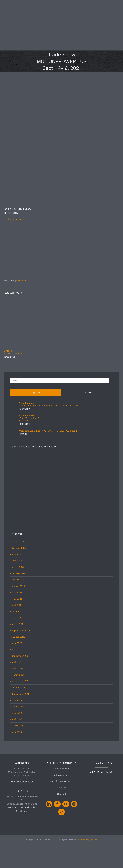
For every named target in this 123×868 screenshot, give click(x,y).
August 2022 (18, 568)
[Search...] (59, 381)
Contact (62, 725)
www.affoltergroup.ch (22, 713)
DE (97, 694)
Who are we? (62, 700)
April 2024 (17, 536)
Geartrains (22, 742)
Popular (36, 393)
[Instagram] (74, 735)
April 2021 (17, 594)
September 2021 (20, 587)
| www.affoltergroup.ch (87, 771)
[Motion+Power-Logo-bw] (43, 228)
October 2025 (19, 479)
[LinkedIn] (49, 735)
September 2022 (21, 562)
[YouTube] (66, 735)
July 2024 (17, 524)
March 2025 (18, 498)
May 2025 (17, 486)
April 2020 (17, 600)
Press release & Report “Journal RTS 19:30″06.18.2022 (48, 431)
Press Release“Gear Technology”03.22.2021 (29, 418)
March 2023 (18, 556)
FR (91, 694)
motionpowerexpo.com (17, 219)
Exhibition (21, 281)
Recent (87, 393)
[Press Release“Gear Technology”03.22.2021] (13, 418)
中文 (111, 694)
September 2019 (20, 625)
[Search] (111, 381)
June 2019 (17, 638)
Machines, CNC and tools (21, 739)
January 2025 (19, 505)
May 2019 (17, 644)
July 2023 (17, 549)
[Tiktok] (62, 743)
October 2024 (19, 511)
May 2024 (17, 530)
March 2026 (18, 473)
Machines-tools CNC (62, 713)
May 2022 (17, 574)
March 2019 (18, 657)
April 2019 (17, 651)
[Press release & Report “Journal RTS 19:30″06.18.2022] (13, 431)
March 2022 (18, 581)
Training (62, 719)
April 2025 (17, 492)
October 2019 (19, 619)
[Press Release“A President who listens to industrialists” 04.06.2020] (13, 405)
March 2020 (18, 606)
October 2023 (19, 543)
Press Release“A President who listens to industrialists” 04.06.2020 (48, 404)
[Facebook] (57, 735)
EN (104, 694)
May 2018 (17, 663)
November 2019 (20, 613)
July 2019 (17, 632)
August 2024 (18, 517)
